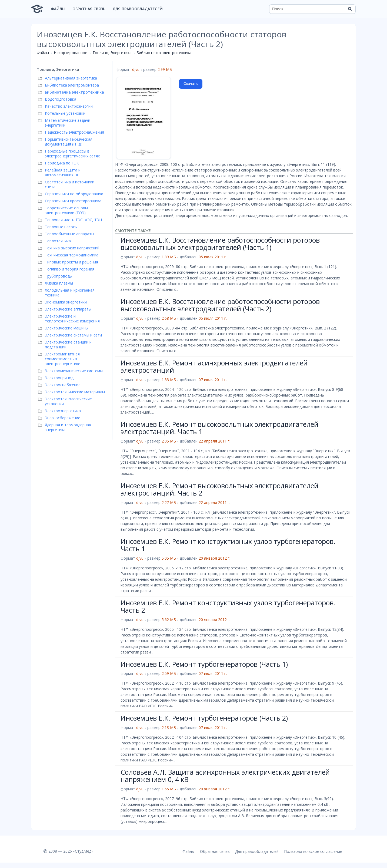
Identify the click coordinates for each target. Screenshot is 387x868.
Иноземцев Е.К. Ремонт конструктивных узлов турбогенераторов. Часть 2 (228, 606)
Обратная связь (89, 9)
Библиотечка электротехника (164, 53)
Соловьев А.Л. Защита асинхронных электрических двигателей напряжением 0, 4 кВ (225, 776)
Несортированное (71, 53)
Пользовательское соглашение (313, 851)
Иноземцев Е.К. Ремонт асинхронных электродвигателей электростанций (214, 367)
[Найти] (350, 9)
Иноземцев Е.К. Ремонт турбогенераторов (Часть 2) (204, 718)
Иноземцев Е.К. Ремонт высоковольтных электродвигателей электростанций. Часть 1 (219, 428)
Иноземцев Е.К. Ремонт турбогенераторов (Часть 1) (204, 664)
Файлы (58, 9)
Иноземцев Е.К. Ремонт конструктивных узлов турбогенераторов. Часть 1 (228, 545)
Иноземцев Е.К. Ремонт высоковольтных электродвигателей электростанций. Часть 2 (219, 489)
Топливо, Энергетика (112, 53)
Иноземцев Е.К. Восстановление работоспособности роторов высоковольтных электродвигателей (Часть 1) (220, 244)
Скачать (191, 84)
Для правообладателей (138, 9)
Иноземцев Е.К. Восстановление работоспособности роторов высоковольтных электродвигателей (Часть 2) (220, 305)
